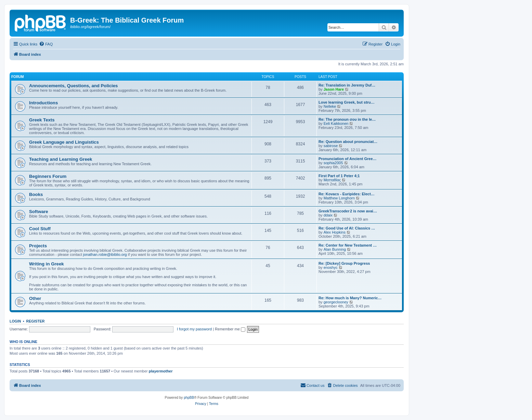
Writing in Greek (47, 264)
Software (39, 212)
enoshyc (331, 267)
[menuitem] (46, 44)
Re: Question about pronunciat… (348, 142)
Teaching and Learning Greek (61, 159)
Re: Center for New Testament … (348, 245)
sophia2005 (333, 163)
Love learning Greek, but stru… (347, 102)
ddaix (328, 215)
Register (36, 321)
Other (35, 298)
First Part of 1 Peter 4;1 (339, 176)
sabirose (331, 146)
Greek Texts (42, 120)
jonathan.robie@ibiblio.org (105, 254)
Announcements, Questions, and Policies (73, 86)
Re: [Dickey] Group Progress (344, 263)
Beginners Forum (48, 176)
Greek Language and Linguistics (64, 142)
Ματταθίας (332, 180)
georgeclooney (336, 302)
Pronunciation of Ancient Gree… (348, 159)
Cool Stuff (40, 229)
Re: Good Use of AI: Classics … (347, 228)
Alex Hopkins (335, 232)
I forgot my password (194, 329)
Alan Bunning (335, 249)
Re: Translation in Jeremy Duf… (347, 85)
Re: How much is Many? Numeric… (350, 298)
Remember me (230, 329)
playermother (161, 371)
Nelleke (330, 106)
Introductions (43, 103)
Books (36, 194)
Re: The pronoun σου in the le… (347, 119)
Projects (38, 246)
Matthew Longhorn (339, 198)
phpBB (189, 398)
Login (15, 321)
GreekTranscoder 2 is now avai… (348, 211)
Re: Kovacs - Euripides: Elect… (347, 194)
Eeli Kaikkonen (336, 123)
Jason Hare (334, 89)
